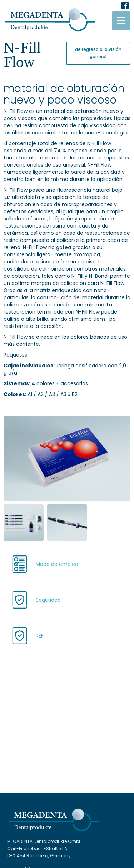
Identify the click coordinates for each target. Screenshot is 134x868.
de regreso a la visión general (98, 53)
